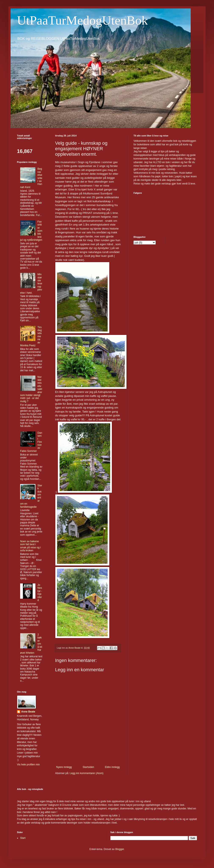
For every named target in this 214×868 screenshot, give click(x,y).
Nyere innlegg (64, 767)
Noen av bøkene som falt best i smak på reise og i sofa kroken (30, 546)
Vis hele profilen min (28, 765)
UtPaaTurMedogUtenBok (82, 20)
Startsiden (88, 767)
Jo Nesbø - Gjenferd (40, 593)
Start (23, 838)
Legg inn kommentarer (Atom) (87, 773)
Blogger (120, 849)
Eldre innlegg (112, 767)
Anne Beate (28, 712)
